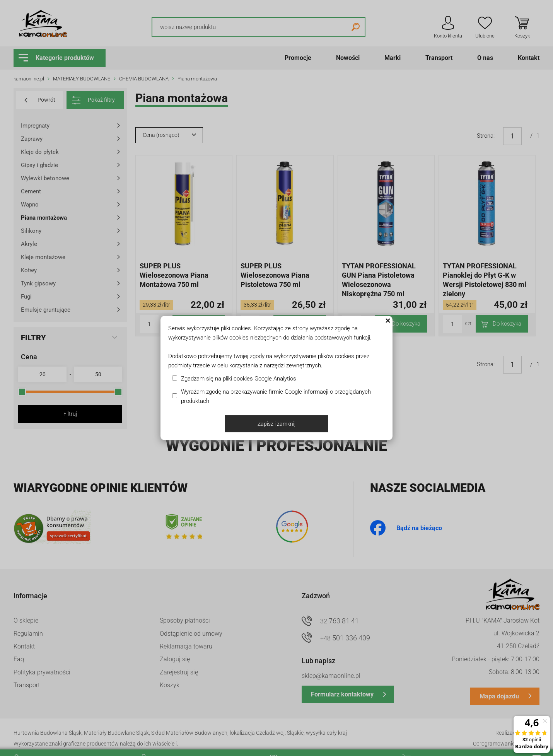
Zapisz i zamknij (276, 424)
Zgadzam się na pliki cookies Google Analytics (239, 379)
